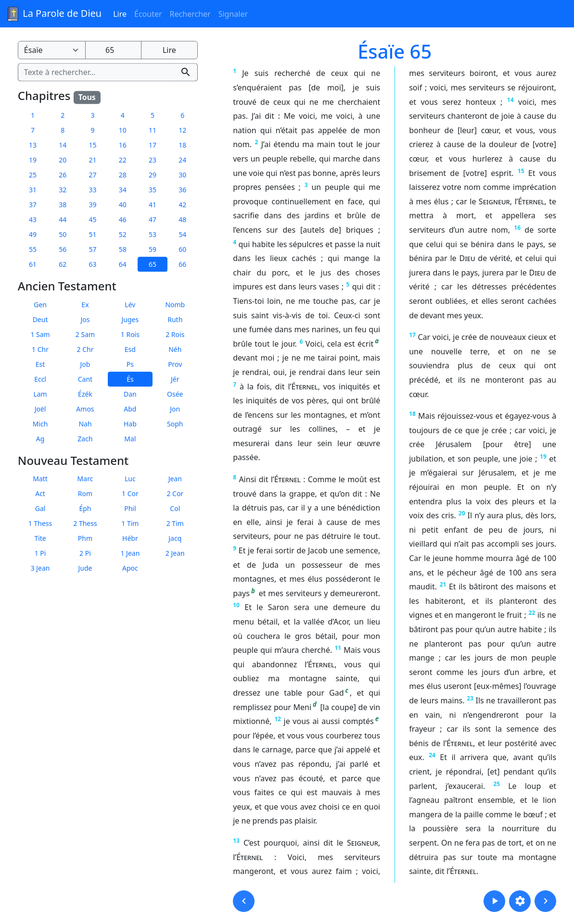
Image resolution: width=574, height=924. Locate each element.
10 (236, 605)
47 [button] (153, 219)
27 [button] (93, 175)
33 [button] (93, 190)
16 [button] (123, 145)
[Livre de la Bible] (52, 50)
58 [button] (123, 249)
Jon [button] (175, 409)
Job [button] (85, 364)
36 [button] (182, 190)
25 (497, 784)
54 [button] (182, 234)
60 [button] (182, 249)
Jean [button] (175, 479)
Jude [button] (85, 568)
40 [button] (123, 205)
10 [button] (123, 130)
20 (462, 513)
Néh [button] (175, 349)
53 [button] (153, 234)
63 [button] (93, 264)
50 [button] (63, 234)
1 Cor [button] (130, 494)
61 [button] (33, 264)
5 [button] (153, 115)
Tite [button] (40, 539)
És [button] (130, 379)
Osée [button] (175, 394)
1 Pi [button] (40, 554)
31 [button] (33, 190)
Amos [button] (85, 409)
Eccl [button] (40, 379)
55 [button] (33, 249)
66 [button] (182, 264)
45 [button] (93, 219)
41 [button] (153, 205)
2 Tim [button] (175, 524)
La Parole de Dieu (54, 14)
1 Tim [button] (130, 524)
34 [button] (123, 190)
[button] (244, 901)
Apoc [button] (130, 568)
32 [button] (63, 190)
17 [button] (153, 145)
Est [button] (40, 364)
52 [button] (123, 234)
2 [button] (63, 115)
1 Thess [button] (40, 524)
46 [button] (123, 219)
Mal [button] (130, 439)
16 (517, 228)
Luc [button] (130, 479)
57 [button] (93, 249)
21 (443, 584)
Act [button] (40, 494)
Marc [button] (85, 479)
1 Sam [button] (40, 334)
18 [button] (182, 145)
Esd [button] (130, 349)
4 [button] (123, 115)
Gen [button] (40, 305)
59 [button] (153, 249)
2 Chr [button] (85, 349)
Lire (120, 14)
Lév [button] (130, 305)
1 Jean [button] (130, 554)
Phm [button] (85, 539)
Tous (87, 97)
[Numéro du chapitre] (113, 50)
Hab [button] (130, 424)
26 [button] (63, 175)
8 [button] (63, 130)
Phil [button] (130, 509)
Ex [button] (85, 305)
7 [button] (33, 130)
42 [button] (182, 205)
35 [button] (153, 190)
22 (532, 613)
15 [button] (93, 145)
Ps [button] (130, 364)
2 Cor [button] (175, 494)
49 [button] (33, 234)
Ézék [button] (85, 394)
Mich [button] (40, 424)
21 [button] (93, 160)
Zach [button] (85, 439)
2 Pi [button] (85, 554)
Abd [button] (130, 409)
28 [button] (123, 175)
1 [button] (33, 115)
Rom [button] (85, 494)
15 (521, 171)
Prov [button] (175, 364)
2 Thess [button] (85, 524)
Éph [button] (85, 509)
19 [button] (33, 160)
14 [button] (63, 145)
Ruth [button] (175, 319)
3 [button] (93, 115)
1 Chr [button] (40, 349)
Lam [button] (40, 394)
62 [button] (63, 264)
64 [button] (123, 264)
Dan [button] (130, 394)
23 (470, 698)
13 (236, 841)
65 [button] (153, 264)
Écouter (148, 14)
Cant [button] (85, 379)
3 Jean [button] (40, 568)
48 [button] (182, 219)
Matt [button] (40, 479)
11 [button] (153, 130)
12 (278, 719)
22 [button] (123, 160)
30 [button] (182, 175)
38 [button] (63, 205)
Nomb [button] (175, 305)
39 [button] (93, 205)
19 (543, 456)
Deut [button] (40, 319)
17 (412, 335)
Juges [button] (130, 319)
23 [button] (153, 160)
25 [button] (33, 175)
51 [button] (93, 234)
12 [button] (182, 130)
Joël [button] (40, 409)
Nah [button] (85, 424)
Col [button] (175, 509)
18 (412, 414)
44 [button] (63, 219)
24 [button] (182, 160)
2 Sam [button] (85, 334)
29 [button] (153, 175)
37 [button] (33, 205)
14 (510, 100)
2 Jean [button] (175, 554)
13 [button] (33, 145)
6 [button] (182, 115)
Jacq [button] (175, 539)
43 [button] (33, 219)
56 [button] (63, 249)
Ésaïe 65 (395, 51)
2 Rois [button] (175, 334)
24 (432, 755)
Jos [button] (85, 319)
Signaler (233, 14)
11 (338, 648)
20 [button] (63, 160)
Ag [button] (40, 439)
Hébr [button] (130, 539)
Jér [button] (175, 379)
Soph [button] (175, 424)
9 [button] (93, 130)
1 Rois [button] (130, 334)
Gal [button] (40, 509)
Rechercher (190, 14)
